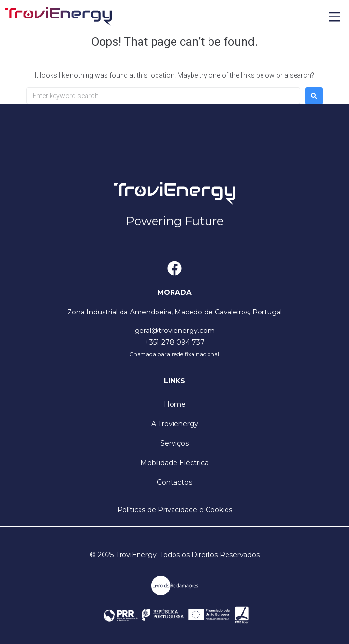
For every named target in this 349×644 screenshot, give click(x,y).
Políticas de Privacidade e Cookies (175, 510)
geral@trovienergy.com (175, 331)
